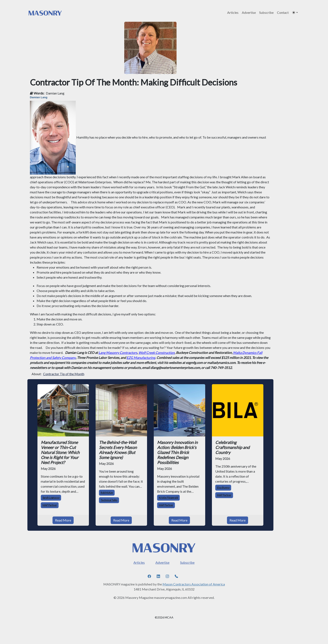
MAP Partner (50, 505)
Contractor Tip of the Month (64, 374)
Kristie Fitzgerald (168, 498)
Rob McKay (107, 493)
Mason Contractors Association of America (194, 584)
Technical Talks (109, 500)
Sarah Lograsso (51, 498)
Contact (283, 12)
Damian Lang (55, 93)
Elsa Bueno (223, 488)
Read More (63, 520)
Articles (233, 12)
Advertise (249, 12)
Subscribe (266, 12)
